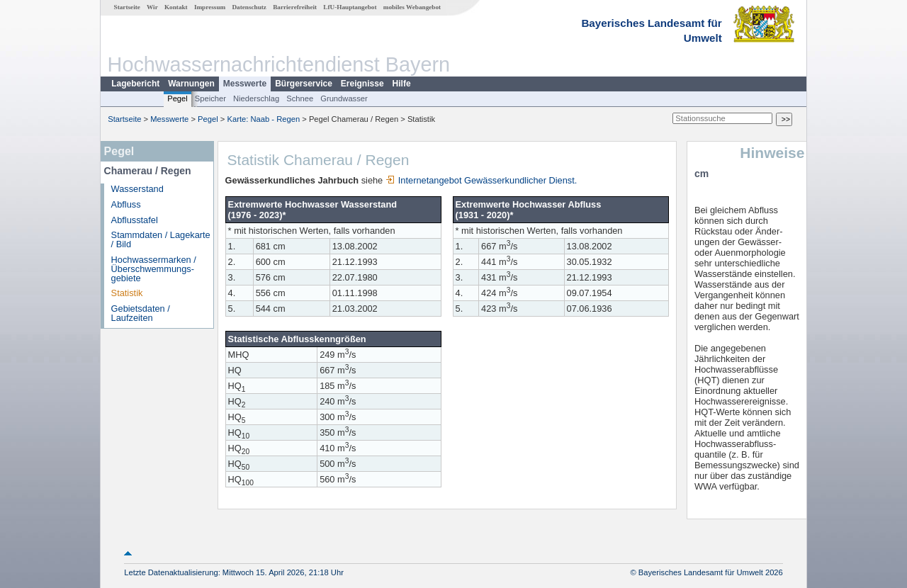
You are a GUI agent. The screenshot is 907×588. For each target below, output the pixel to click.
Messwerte (245, 84)
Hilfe (402, 84)
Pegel (178, 98)
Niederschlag (256, 98)
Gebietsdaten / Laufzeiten (141, 313)
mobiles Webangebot (412, 7)
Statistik (127, 293)
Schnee (300, 98)
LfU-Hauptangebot (350, 7)
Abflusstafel (135, 220)
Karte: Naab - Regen (264, 119)
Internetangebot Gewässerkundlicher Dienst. (481, 180)
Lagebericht (135, 84)
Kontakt (176, 7)
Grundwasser (344, 98)
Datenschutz (249, 7)
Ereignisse (362, 84)
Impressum (210, 7)
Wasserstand (137, 189)
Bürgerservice (304, 84)
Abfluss (126, 204)
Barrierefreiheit (295, 7)
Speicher (210, 98)
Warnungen (191, 84)
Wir (152, 7)
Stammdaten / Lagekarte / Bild (161, 239)
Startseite (127, 7)
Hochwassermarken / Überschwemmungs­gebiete (154, 269)
